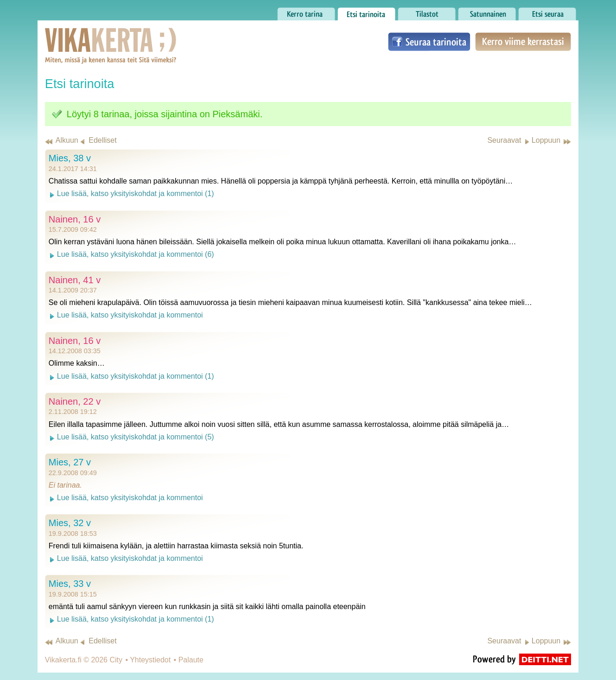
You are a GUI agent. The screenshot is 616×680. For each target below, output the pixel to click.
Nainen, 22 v (75, 401)
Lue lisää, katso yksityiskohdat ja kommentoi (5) (136, 437)
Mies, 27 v (70, 462)
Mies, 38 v (70, 158)
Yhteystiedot (150, 660)
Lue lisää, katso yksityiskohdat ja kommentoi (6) (136, 254)
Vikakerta (88, 36)
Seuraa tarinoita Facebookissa (429, 42)
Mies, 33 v (70, 584)
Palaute (191, 660)
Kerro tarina (306, 12)
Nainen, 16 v (75, 219)
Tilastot (427, 12)
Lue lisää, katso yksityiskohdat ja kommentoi (130, 315)
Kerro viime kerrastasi (523, 42)
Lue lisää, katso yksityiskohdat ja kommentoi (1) (136, 194)
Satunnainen (487, 12)
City (116, 660)
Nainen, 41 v (75, 280)
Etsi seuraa (547, 12)
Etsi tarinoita (366, 12)
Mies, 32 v (70, 523)
